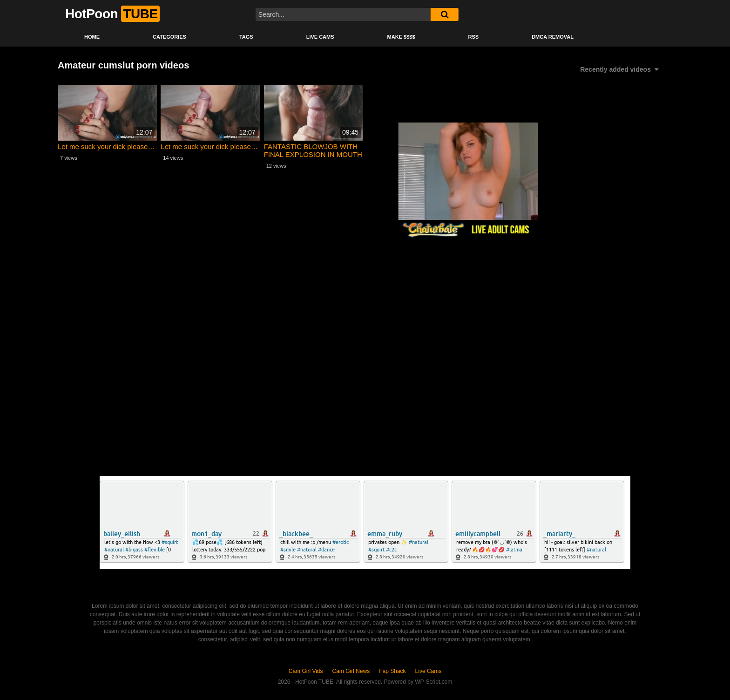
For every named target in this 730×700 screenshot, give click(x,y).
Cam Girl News (351, 671)
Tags (246, 37)
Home (92, 37)
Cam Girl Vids (306, 671)
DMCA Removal (553, 37)
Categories (169, 37)
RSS (474, 37)
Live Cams (320, 37)
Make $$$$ (401, 37)
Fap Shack (392, 671)
